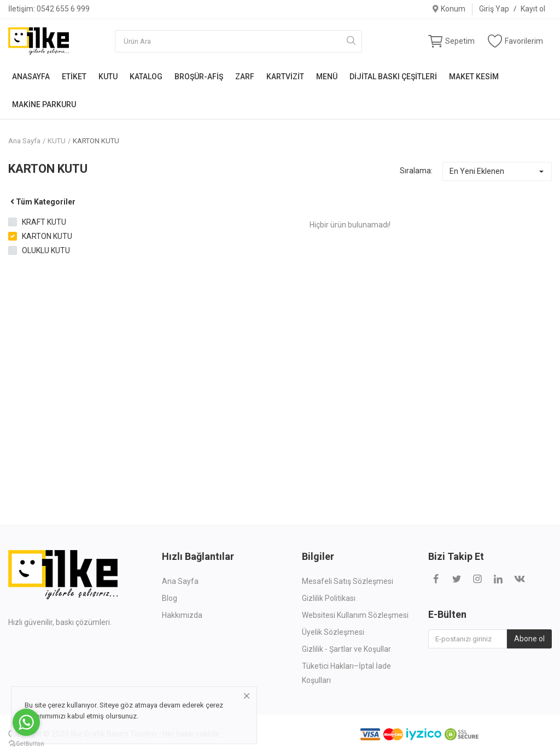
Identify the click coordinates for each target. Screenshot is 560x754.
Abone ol (529, 639)
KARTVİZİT (285, 77)
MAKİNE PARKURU (44, 104)
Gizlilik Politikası (329, 598)
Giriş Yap (494, 9)
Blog (170, 598)
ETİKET (74, 77)
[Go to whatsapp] (26, 722)
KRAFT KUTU (44, 222)
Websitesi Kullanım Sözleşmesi (355, 615)
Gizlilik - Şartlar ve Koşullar (346, 649)
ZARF (245, 77)
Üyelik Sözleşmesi (333, 632)
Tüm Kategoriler (42, 202)
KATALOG (146, 77)
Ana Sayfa (24, 141)
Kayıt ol (533, 9)
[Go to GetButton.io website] (26, 743)
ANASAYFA (31, 77)
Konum (448, 9)
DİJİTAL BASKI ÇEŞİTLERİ (393, 77)
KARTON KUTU (96, 141)
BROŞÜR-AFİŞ (199, 77)
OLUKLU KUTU (46, 250)
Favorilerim (515, 41)
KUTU (108, 77)
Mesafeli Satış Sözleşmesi (348, 581)
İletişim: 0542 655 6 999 (49, 9)
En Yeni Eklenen (477, 171)
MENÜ (327, 77)
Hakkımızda (182, 615)
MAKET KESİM (474, 77)
